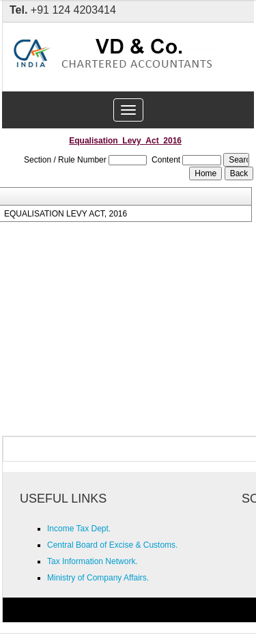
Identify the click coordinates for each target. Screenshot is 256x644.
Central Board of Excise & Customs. (112, 545)
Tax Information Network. (93, 561)
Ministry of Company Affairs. (98, 578)
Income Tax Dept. (79, 529)
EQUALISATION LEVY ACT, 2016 (66, 214)
